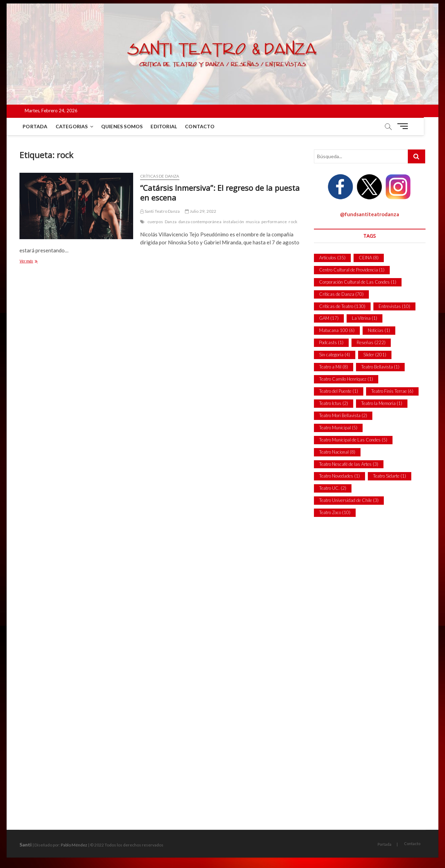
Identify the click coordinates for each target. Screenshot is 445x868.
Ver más (36, 262)
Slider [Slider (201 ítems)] (375, 355)
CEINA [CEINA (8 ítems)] (369, 258)
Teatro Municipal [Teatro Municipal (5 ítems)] (338, 428)
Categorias (72, 126)
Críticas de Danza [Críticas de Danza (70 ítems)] (341, 294)
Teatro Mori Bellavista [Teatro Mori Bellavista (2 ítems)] (343, 415)
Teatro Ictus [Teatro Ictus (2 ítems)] (334, 403)
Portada (35, 126)
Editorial (164, 126)
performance (274, 222)
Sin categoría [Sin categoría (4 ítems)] (335, 355)
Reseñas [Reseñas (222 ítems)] (371, 342)
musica (253, 222)
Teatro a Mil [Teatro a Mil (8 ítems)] (334, 367)
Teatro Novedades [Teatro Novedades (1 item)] (339, 476)
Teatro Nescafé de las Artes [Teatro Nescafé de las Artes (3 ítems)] (349, 464)
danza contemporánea (200, 222)
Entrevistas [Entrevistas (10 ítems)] (394, 306)
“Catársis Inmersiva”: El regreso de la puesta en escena (220, 193)
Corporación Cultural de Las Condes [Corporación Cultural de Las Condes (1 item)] (358, 282)
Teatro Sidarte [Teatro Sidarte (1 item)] (390, 476)
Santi (26, 845)
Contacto (200, 126)
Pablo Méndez (74, 845)
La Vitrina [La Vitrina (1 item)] (365, 318)
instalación (234, 222)
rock (293, 222)
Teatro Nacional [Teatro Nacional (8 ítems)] (337, 452)
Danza (171, 222)
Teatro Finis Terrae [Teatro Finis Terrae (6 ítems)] (392, 391)
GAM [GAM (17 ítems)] (329, 318)
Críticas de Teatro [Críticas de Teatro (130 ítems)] (342, 306)
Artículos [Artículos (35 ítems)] (332, 258)
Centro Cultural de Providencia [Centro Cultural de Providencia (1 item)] (352, 270)
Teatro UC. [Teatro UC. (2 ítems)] (333, 488)
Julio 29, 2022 (201, 211)
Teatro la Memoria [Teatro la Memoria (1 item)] (382, 403)
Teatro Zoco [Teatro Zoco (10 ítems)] (335, 512)
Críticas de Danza (160, 176)
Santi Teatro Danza (160, 211)
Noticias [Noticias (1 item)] (379, 330)
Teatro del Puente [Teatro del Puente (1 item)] (339, 391)
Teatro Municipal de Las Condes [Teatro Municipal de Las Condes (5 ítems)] (353, 440)
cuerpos (155, 222)
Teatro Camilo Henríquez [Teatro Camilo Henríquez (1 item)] (346, 379)
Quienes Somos (122, 126)
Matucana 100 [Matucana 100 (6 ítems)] (337, 330)
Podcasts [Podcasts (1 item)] (331, 342)
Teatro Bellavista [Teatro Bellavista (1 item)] (380, 367)
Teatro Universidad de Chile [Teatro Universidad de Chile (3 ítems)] (349, 500)
